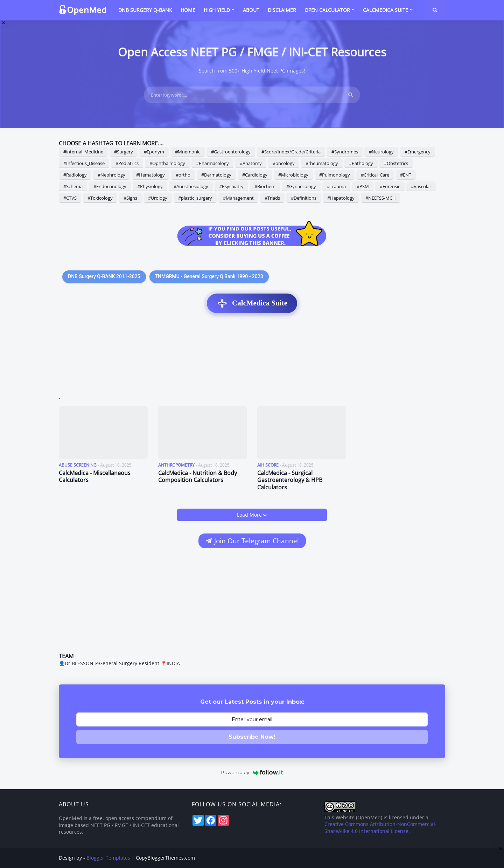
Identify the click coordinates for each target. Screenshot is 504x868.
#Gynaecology (301, 186)
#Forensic (390, 186)
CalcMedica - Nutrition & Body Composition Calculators (198, 477)
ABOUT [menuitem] (251, 10)
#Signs (130, 198)
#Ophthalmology (167, 163)
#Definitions (304, 198)
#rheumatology (322, 163)
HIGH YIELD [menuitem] (217, 10)
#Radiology (75, 175)
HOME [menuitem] (188, 10)
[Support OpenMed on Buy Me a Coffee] (252, 236)
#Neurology (381, 152)
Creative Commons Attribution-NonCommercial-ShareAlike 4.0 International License (381, 828)
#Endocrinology (110, 186)
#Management (238, 198)
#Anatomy (251, 163)
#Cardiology (255, 175)
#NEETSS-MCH (381, 198)
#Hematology (150, 175)
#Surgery (124, 152)
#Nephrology (111, 175)
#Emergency (418, 152)
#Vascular (421, 186)
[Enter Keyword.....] (252, 95)
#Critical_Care (375, 175)
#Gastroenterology (231, 152)
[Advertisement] (252, 357)
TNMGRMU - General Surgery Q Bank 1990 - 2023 (209, 276)
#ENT (406, 175)
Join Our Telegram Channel (252, 541)
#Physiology (150, 186)
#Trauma (336, 186)
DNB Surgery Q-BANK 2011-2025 (104, 276)
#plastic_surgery (195, 198)
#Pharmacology (212, 163)
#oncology (284, 163)
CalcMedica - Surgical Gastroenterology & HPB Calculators (290, 480)
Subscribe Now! (252, 737)
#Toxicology (100, 198)
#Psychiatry (231, 186)
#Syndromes (345, 152)
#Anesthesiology (191, 186)
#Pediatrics (127, 163)
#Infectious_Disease (84, 163)
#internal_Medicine (83, 152)
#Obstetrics (396, 163)
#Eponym (154, 152)
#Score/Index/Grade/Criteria (291, 152)
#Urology (158, 198)
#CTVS (70, 198)
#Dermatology (216, 175)
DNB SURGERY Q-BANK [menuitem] (145, 10)
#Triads (272, 198)
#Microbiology (293, 175)
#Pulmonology (335, 175)
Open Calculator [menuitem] (327, 10)
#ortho (183, 175)
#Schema (73, 186)
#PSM (363, 186)
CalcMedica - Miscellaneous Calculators (95, 477)
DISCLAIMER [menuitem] (282, 10)
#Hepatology (341, 198)
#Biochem (265, 186)
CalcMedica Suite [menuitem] (386, 10)
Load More (250, 515)
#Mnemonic (188, 152)
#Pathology (361, 163)
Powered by (252, 772)
